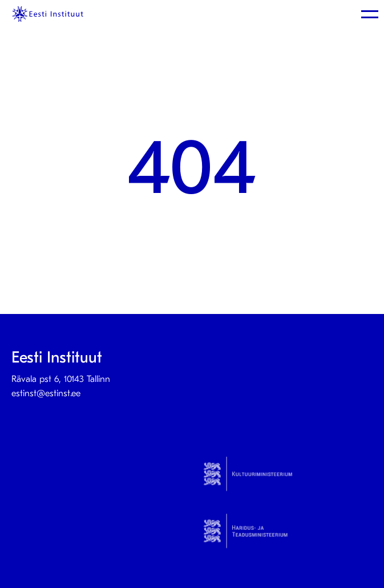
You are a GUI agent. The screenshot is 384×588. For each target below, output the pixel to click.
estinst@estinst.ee (46, 393)
